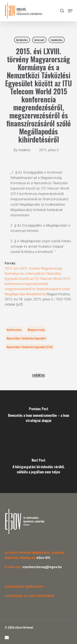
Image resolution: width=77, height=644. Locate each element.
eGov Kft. (44, 558)
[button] (70, 11)
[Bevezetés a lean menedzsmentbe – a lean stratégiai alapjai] (38, 416)
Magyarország (36, 330)
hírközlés (22, 40)
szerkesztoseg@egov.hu (42, 567)
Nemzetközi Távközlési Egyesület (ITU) (30, 347)
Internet (39, 40)
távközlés (57, 40)
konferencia (14, 330)
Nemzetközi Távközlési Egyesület (26, 338)
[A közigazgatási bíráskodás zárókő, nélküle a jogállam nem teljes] (38, 467)
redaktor (24, 150)
